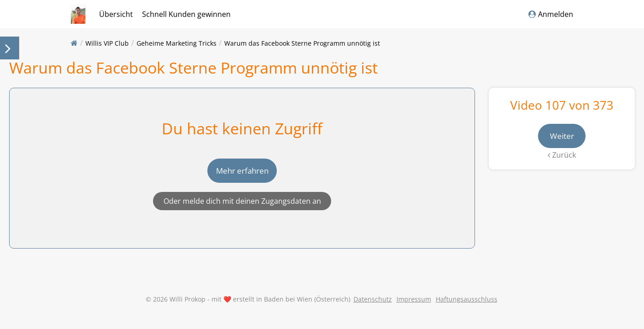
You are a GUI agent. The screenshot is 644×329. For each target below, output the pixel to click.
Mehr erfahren (242, 177)
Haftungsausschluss (467, 313)
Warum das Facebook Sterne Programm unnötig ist (302, 43)
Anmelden (551, 14)
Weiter (562, 136)
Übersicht (116, 14)
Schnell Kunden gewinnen (186, 14)
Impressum (414, 313)
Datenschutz (373, 313)
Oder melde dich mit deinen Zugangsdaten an (242, 208)
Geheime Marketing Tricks (177, 43)
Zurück (562, 156)
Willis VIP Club (107, 43)
